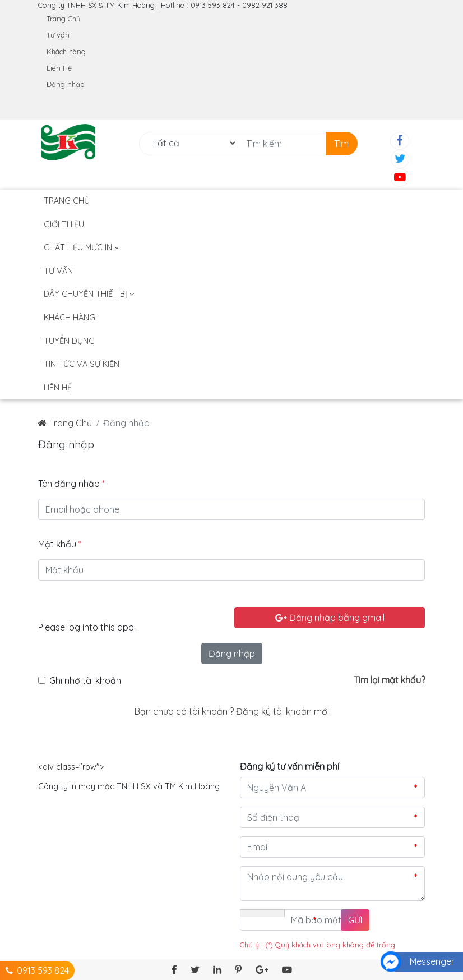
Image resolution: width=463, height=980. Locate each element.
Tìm (341, 144)
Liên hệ (58, 388)
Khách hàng (66, 52)
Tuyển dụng (69, 341)
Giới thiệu (64, 224)
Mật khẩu (60, 544)
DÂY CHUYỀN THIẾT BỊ (89, 294)
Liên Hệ (59, 68)
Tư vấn (58, 35)
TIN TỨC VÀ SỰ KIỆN (82, 364)
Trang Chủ (63, 19)
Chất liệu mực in (81, 247)
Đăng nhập (66, 84)
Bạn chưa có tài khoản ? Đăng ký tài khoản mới (232, 711)
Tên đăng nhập (71, 484)
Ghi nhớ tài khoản (85, 680)
